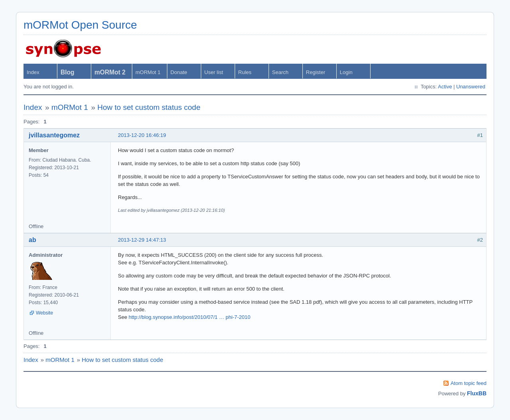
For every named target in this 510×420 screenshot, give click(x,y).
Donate (179, 72)
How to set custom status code (149, 107)
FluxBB (477, 393)
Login (346, 72)
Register (316, 72)
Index (33, 72)
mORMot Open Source (80, 25)
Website (44, 313)
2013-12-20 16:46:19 (142, 135)
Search (280, 72)
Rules (245, 72)
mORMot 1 (148, 72)
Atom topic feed (469, 383)
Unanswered (471, 87)
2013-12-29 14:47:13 (142, 240)
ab (32, 240)
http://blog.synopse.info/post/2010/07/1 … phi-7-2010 (190, 317)
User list (214, 72)
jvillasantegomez (54, 135)
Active (445, 87)
